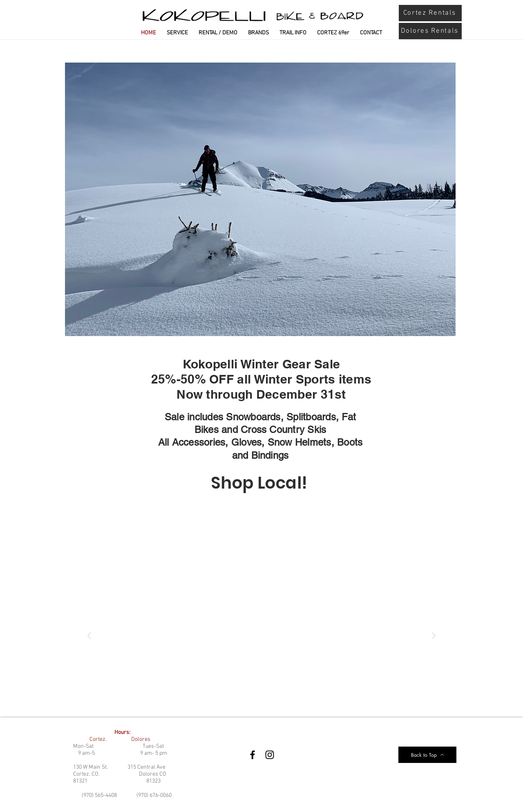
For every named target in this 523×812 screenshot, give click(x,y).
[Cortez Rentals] (430, 13)
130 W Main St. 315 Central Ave (119, 767)
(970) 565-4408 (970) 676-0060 (127, 795)
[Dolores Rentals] (430, 31)
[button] (261, 635)
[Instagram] (270, 755)
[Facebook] (253, 755)
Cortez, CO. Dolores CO (120, 774)
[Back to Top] (427, 755)
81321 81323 (117, 781)
